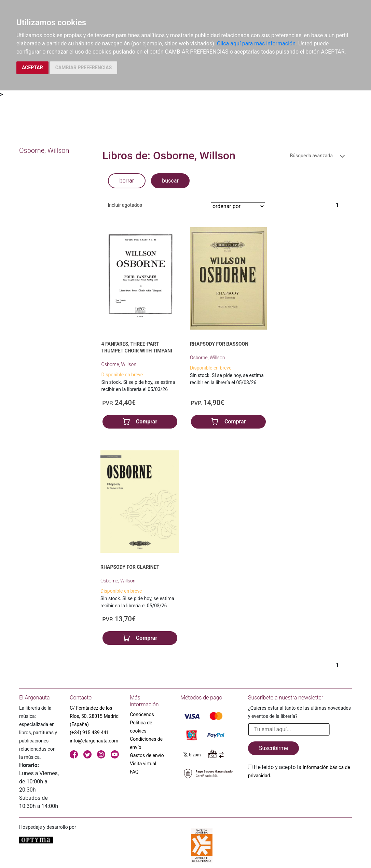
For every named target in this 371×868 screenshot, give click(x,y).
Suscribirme (273, 748)
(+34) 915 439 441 (89, 733)
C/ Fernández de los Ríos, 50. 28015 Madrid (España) (94, 716)
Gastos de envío (147, 755)
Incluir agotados (125, 205)
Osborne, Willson (119, 364)
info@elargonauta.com (94, 741)
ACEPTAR (32, 68)
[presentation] (300, 796)
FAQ (134, 772)
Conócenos (142, 714)
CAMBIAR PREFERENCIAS (84, 68)
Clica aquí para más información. (257, 44)
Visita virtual (143, 764)
